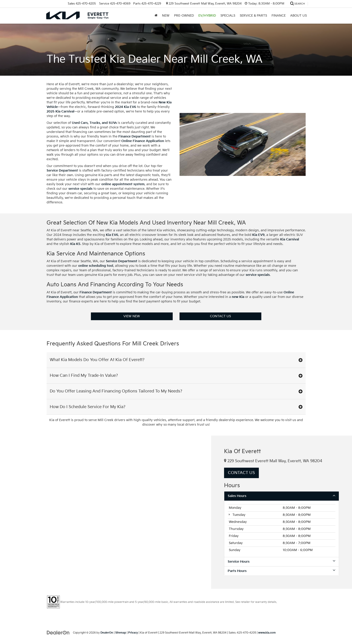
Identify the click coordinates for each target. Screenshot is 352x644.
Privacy (133, 633)
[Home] (156, 16)
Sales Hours (282, 496)
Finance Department (135, 136)
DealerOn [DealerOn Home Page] (107, 633)
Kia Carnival (290, 239)
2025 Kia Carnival (60, 111)
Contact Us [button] (241, 473)
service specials (80, 189)
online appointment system (123, 184)
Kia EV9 (258, 235)
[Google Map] (106, 512)
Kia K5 (75, 244)
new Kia (238, 297)
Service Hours (282, 562)
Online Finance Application (143, 141)
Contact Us (220, 316)
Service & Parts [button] (253, 16)
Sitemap (121, 633)
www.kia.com (267, 633)
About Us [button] (298, 16)
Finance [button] (279, 16)
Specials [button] (228, 16)
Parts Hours (282, 571)
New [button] (166, 16)
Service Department (62, 171)
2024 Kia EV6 (126, 107)
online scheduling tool (96, 266)
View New (132, 316)
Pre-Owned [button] (184, 16)
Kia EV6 (112, 235)
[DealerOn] (58, 633)
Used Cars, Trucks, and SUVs (94, 123)
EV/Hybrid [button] (207, 16)
